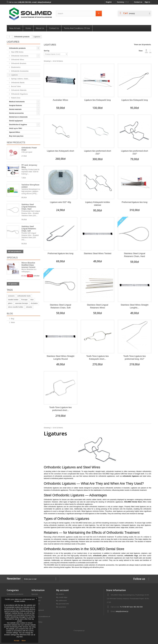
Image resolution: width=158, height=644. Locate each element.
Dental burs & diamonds (18, 117)
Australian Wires (60, 100)
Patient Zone (15, 98)
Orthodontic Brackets (18, 63)
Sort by (47, 51)
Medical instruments (17, 102)
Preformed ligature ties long (135, 202)
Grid (146, 51)
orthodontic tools (24, 296)
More (24, 641)
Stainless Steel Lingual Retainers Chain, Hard (29, 207)
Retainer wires (84, 542)
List (150, 51)
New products (16, 142)
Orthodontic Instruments (20, 56)
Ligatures (14, 75)
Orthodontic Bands (18, 83)
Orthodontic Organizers (19, 94)
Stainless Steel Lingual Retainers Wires (98, 306)
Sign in (147, 2)
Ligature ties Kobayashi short (60, 151)
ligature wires (81, 527)
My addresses (61, 601)
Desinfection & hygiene (18, 125)
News (13, 322)
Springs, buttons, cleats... (20, 79)
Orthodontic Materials (19, 90)
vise (32, 300)
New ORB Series (17, 52)
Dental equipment (16, 121)
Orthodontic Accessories (20, 71)
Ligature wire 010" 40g (60, 202)
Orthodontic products (22, 37)
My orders (60, 594)
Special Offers (15, 132)
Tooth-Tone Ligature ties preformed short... (60, 409)
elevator (29, 307)
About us (40, 28)
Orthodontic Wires (17, 60)
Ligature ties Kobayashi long (98, 100)
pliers (10, 303)
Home (28, 28)
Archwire (34, 303)
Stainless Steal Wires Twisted (98, 253)
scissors (11, 296)
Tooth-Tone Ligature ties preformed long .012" (134, 358)
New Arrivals (15, 28)
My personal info (63, 604)
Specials (12, 258)
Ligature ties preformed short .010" (97, 152)
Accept (17, 641)
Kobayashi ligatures (129, 525)
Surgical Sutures (15, 105)
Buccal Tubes (16, 86)
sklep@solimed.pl (122, 611)
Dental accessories (16, 113)
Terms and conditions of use (77, 28)
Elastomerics (16, 67)
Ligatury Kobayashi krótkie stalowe (97, 204)
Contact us (138, 2)
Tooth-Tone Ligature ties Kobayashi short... (97, 358)
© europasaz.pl (79, 631)
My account (62, 590)
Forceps (25, 300)
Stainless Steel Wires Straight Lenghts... (135, 306)
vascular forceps (22, 303)
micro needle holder (16, 307)
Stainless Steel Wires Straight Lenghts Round (60, 358)
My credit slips (62, 597)
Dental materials (15, 109)
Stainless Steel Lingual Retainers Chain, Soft (29, 229)
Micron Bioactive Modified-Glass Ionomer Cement (28, 265)
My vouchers (61, 607)
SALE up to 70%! (16, 128)
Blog (10, 314)
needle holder (13, 300)
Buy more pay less (16, 136)
